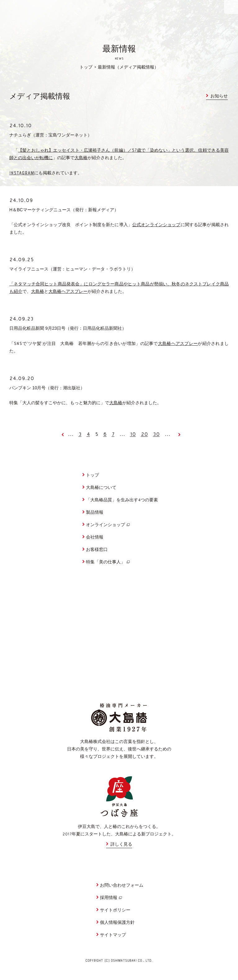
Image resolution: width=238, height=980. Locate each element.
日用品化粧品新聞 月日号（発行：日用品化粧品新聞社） (68, 328)
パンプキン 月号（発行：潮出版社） (47, 388)
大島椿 (81, 158)
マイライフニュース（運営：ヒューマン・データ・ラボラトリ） (72, 269)
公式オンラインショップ (156, 225)
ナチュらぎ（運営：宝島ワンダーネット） (51, 135)
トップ (86, 68)
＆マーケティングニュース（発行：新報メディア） (64, 210)
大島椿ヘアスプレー (68, 292)
